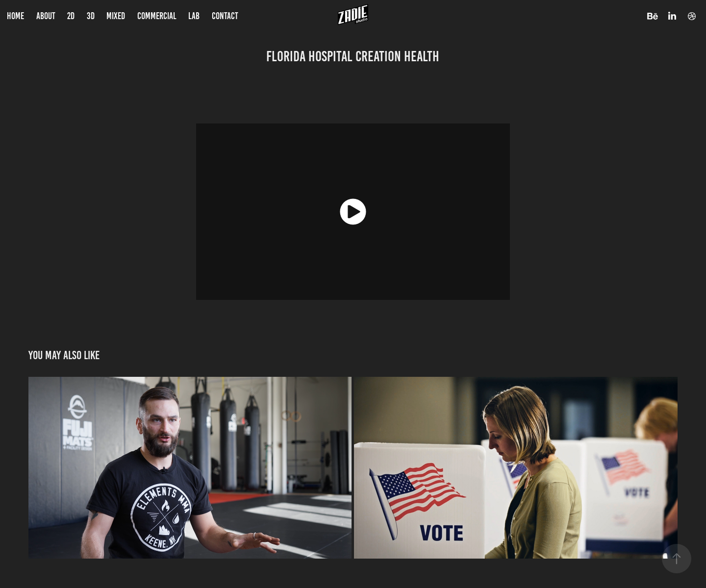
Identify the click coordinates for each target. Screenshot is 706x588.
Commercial (157, 16)
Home (15, 16)
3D (91, 16)
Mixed (116, 16)
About (46, 16)
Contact (225, 16)
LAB (194, 16)
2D (71, 16)
